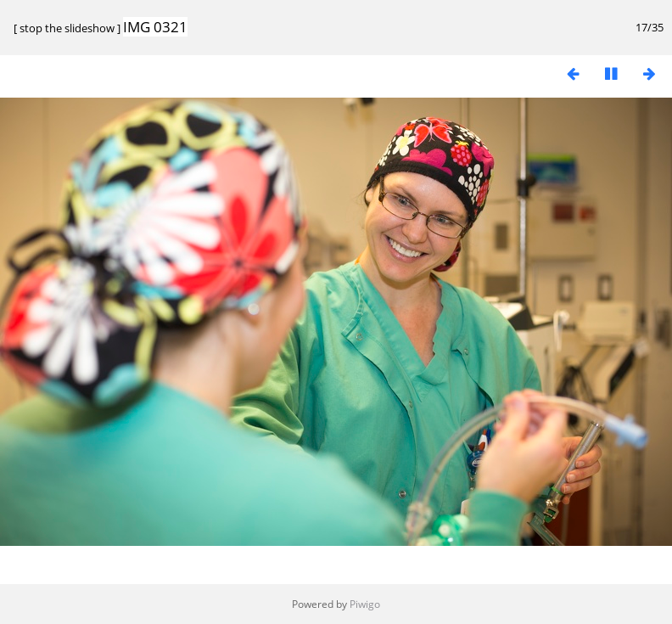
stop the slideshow (67, 28)
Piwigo (365, 604)
